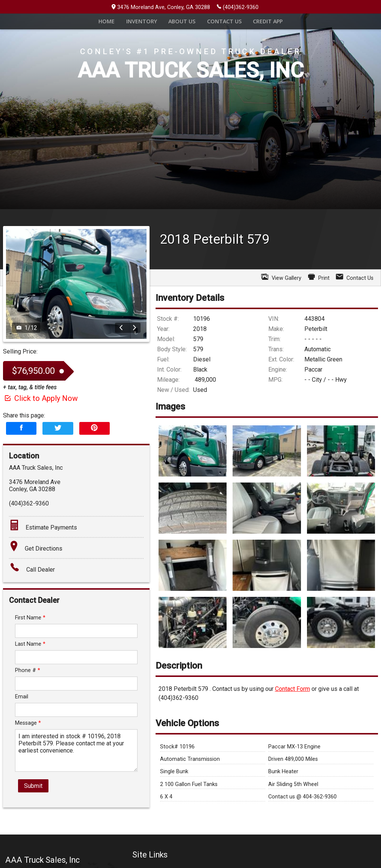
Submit (33, 799)
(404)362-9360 (238, 7)
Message (28, 736)
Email (22, 709)
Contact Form (293, 702)
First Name (30, 631)
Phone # (28, 683)
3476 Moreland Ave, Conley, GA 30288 (161, 7)
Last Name (30, 657)
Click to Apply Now (40, 411)
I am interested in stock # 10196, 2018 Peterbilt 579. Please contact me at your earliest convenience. (76, 763)
